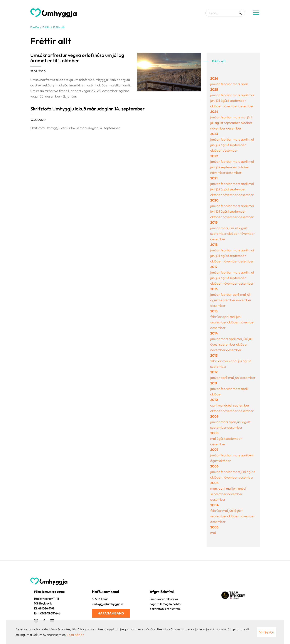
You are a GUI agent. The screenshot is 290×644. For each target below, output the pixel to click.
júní (213, 101)
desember (246, 106)
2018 (214, 245)
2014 (214, 333)
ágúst (225, 101)
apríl (244, 84)
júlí (218, 101)
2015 (214, 311)
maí (251, 95)
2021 (214, 178)
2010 (214, 400)
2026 (214, 78)
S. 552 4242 (100, 599)
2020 (214, 200)
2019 (214, 222)
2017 (214, 267)
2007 (214, 450)
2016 (214, 289)
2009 (214, 416)
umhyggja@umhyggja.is (108, 604)
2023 (214, 134)
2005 (214, 483)
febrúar (227, 84)
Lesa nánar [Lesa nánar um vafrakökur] (75, 635)
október (216, 106)
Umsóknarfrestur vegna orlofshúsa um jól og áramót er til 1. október (77, 58)
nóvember (230, 106)
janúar (215, 84)
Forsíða (35, 27)
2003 (214, 527)
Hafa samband (111, 613)
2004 (214, 505)
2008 (214, 433)
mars (237, 84)
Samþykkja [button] (267, 632)
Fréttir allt (59, 27)
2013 (214, 355)
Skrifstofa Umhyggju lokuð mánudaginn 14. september (87, 109)
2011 (214, 383)
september (238, 101)
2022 (214, 156)
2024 (214, 112)
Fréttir (46, 27)
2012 (214, 372)
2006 (214, 466)
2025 (214, 89)
